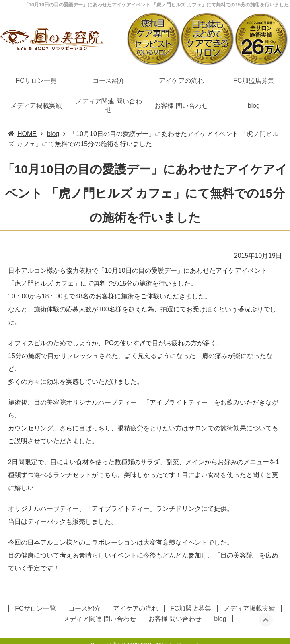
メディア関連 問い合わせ (109, 88)
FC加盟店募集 (254, 63)
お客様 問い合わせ (181, 88)
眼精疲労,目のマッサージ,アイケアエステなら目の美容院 (228, 639)
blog (254, 88)
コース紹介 (109, 63)
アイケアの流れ (181, 63)
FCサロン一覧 (36, 63)
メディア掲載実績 (36, 88)
